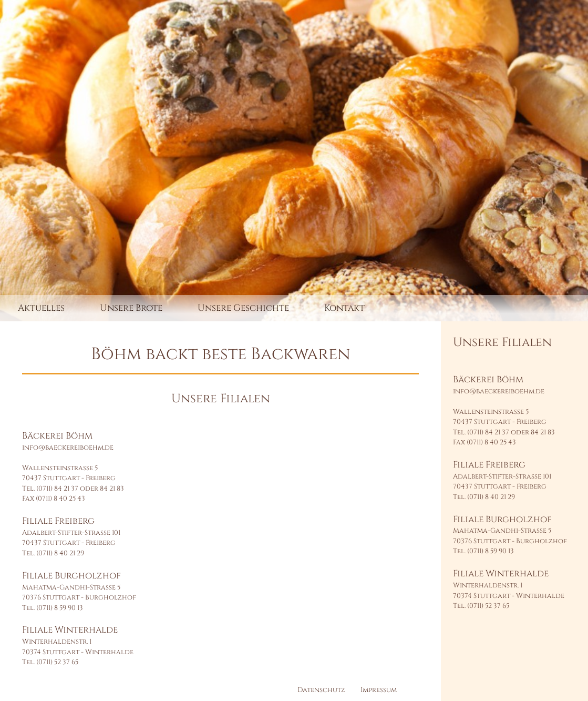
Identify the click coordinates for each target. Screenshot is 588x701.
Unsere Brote (131, 308)
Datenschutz (321, 690)
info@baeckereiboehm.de (68, 448)
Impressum (379, 690)
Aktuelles (41, 308)
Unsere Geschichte (243, 308)
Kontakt (344, 308)
